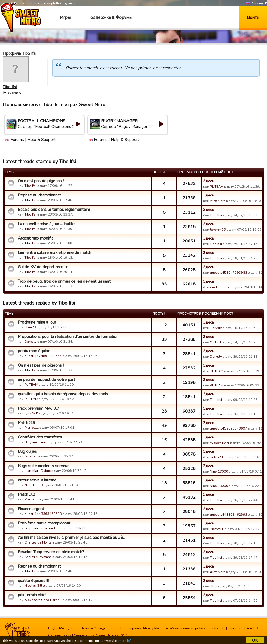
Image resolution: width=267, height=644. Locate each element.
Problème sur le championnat (44, 523)
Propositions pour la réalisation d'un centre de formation (68, 337)
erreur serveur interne (37, 480)
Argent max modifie (36, 238)
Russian (254, 3)
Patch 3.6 (26, 423)
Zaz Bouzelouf (221, 287)
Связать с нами (60, 635)
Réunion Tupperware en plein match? (51, 552)
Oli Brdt (216, 342)
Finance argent (31, 509)
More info (125, 641)
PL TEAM (217, 187)
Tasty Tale (218, 628)
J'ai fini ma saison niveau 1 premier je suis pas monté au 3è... (72, 538)
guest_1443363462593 (43, 514)
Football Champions (125, 628)
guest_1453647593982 (229, 273)
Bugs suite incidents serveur (43, 466)
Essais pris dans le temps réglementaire (54, 210)
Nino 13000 (219, 472)
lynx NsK (31, 413)
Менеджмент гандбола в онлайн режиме (175, 628)
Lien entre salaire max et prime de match (54, 253)
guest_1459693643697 (229, 428)
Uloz (213, 586)
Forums (17, 140)
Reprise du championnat (39, 195)
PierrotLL (32, 428)
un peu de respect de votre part (46, 380)
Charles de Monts (38, 542)
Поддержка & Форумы (110, 17)
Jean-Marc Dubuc (38, 471)
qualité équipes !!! (33, 581)
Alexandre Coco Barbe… (43, 600)
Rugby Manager (60, 628)
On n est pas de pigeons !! (41, 181)
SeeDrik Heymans (38, 557)
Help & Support (42, 140)
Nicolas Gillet (35, 586)
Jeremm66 (218, 230)
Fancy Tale (236, 628)
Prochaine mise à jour (37, 322)
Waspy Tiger (220, 443)
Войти (253, 17)
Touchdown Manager (91, 628)
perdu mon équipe (34, 351)
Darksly (216, 328)
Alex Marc (218, 201)
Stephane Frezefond (40, 528)
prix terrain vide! (32, 595)
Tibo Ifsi (10, 87)
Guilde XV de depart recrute (43, 267)
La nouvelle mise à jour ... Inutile (46, 224)
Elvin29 (30, 327)
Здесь (209, 181)
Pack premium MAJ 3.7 (39, 408)
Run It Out (253, 628)
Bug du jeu (27, 451)
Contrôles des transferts (40, 437)
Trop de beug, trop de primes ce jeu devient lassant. (65, 281)
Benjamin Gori (35, 442)
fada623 (31, 456)
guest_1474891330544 (43, 356)
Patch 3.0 (26, 494)
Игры (65, 17)
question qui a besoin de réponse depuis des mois (63, 394)
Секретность (84, 635)
